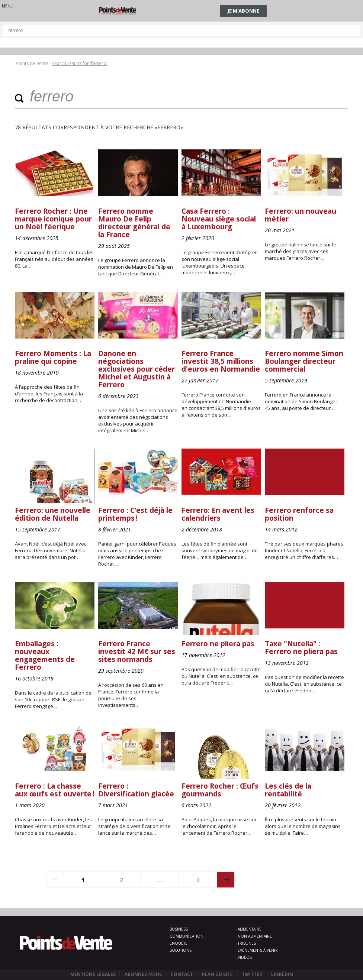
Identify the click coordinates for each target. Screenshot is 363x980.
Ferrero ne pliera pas (218, 644)
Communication (187, 936)
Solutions (181, 950)
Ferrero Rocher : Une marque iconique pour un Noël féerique (53, 219)
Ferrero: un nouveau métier (301, 215)
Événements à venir (258, 950)
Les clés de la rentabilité (288, 790)
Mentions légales (93, 974)
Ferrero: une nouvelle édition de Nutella (53, 514)
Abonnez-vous (143, 974)
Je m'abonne (243, 11)
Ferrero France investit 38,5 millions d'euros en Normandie (221, 361)
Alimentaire (250, 929)
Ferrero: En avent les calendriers (218, 514)
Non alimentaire (255, 936)
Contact (182, 974)
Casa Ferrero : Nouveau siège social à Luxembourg (219, 219)
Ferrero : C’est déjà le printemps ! (135, 514)
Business (179, 929)
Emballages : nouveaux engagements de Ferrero (45, 655)
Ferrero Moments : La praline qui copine (53, 357)
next (226, 880)
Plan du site (217, 974)
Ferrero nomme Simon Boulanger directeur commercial (304, 361)
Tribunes (247, 943)
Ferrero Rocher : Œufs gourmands (220, 790)
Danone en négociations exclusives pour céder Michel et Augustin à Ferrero (136, 369)
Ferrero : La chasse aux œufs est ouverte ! (55, 790)
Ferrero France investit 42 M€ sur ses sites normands (137, 651)
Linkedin (282, 974)
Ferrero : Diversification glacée (136, 790)
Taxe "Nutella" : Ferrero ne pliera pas (301, 648)
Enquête (179, 943)
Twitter (252, 974)
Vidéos (245, 957)
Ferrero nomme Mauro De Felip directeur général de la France (134, 223)
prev (55, 880)
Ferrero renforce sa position (299, 514)
